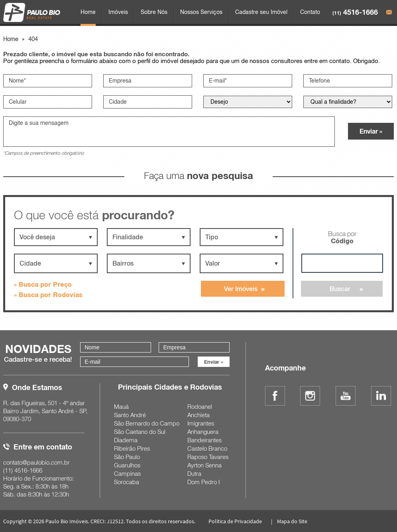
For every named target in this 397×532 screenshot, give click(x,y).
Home (88, 12)
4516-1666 (355, 12)
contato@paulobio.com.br (36, 462)
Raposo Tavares (208, 457)
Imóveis (118, 12)
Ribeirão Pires (132, 448)
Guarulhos (127, 465)
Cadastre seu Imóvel (261, 12)
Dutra (194, 473)
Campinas (127, 473)
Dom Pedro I (203, 482)
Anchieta (198, 415)
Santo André (130, 415)
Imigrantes (201, 423)
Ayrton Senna (204, 465)
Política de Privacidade (235, 521)
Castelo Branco (207, 448)
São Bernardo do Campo (147, 423)
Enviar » (371, 131)
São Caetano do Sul (140, 432)
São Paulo (127, 457)
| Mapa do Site (289, 521)
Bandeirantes (204, 440)
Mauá (121, 406)
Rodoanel (200, 406)
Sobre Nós (154, 12)
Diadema (126, 440)
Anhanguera (203, 432)
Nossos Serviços (201, 12)
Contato (310, 12)
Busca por (342, 237)
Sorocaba (127, 482)
